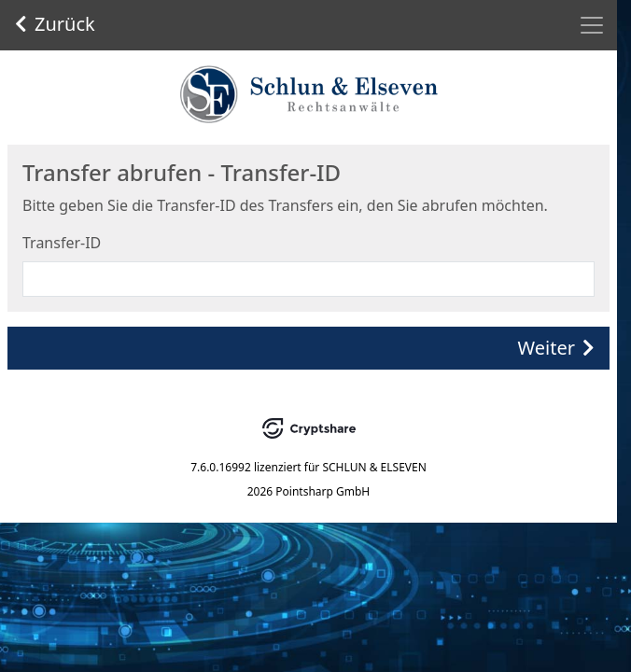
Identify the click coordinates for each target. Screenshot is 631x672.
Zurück (55, 24)
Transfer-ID (62, 243)
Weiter (556, 348)
